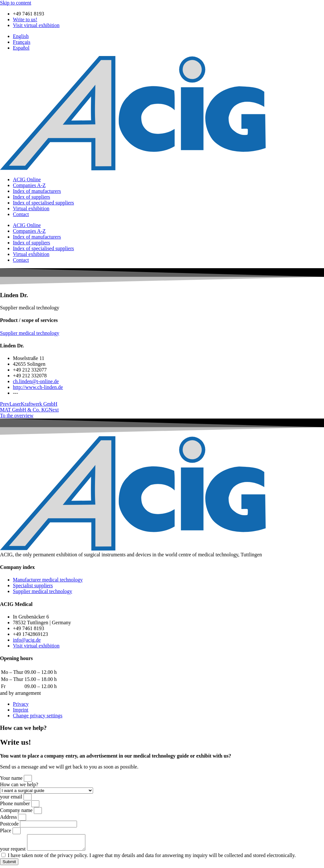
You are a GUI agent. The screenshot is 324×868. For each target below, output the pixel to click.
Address (9, 817)
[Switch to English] (21, 36)
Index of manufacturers (37, 191)
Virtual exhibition (31, 208)
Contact (21, 214)
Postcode (10, 824)
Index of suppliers (32, 197)
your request (14, 852)
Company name (17, 810)
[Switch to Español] (21, 48)
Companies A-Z (29, 185)
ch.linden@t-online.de (36, 381)
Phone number (16, 803)
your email (12, 797)
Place (6, 830)
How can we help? (19, 784)
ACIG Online (27, 179)
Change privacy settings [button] (38, 716)
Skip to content (16, 3)
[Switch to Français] (22, 42)
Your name (12, 778)
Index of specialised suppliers (43, 203)
